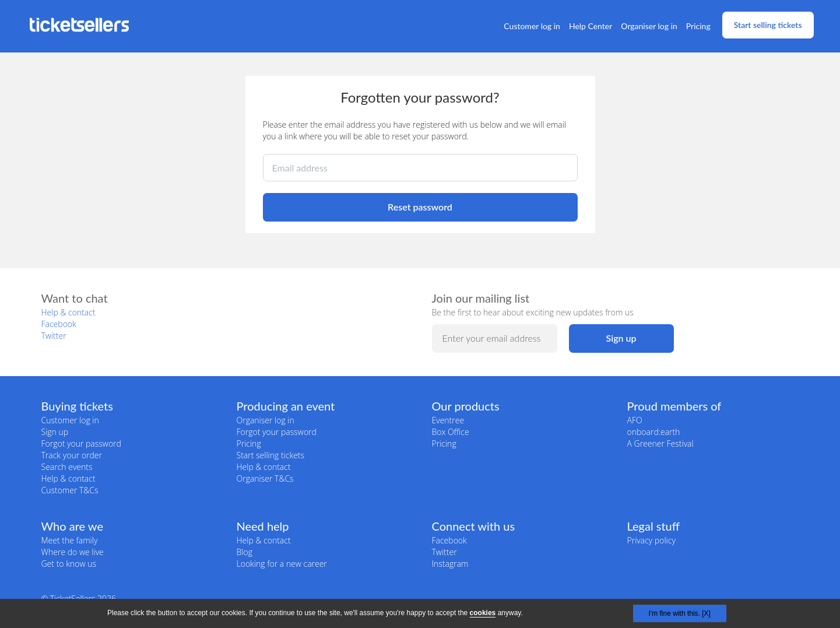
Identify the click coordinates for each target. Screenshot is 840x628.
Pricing (698, 26)
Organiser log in (649, 26)
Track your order (72, 455)
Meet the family (70, 540)
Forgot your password (81, 443)
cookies (483, 613)
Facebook (59, 324)
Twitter (54, 336)
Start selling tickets (768, 25)
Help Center (591, 26)
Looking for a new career (282, 564)
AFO (635, 420)
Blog (245, 552)
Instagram (450, 564)
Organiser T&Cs (265, 478)
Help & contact (68, 312)
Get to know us (69, 564)
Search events (67, 467)
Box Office (451, 432)
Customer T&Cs (70, 490)
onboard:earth (654, 432)
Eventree (448, 420)
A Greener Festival (660, 443)
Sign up (55, 432)
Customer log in (532, 26)
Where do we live (73, 552)
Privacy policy (651, 540)
